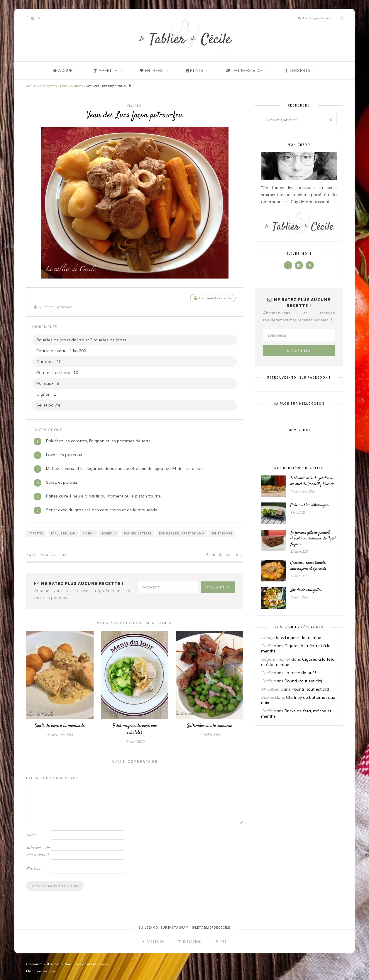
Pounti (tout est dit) (303, 681)
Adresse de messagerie (38, 849)
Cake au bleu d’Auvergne (309, 505)
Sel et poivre (222, 531)
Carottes (36, 531)
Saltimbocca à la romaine (210, 724)
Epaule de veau (63, 531)
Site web (34, 866)
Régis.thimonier (276, 659)
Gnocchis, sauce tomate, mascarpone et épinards (308, 566)
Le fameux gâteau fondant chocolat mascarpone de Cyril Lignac (313, 539)
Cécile (62, 553)
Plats (64, 86)
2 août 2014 (37, 553)
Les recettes (48, 86)
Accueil (31, 86)
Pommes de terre (138, 531)
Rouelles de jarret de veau (182, 531)
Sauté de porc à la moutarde (60, 724)
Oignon (89, 531)
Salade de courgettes (306, 590)
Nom (32, 832)
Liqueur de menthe (303, 637)
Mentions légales (41, 969)
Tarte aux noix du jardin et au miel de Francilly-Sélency (312, 481)
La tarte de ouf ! (300, 673)
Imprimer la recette (213, 298)
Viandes (77, 86)
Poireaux (109, 531)
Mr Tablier (270, 689)
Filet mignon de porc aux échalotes (135, 727)
